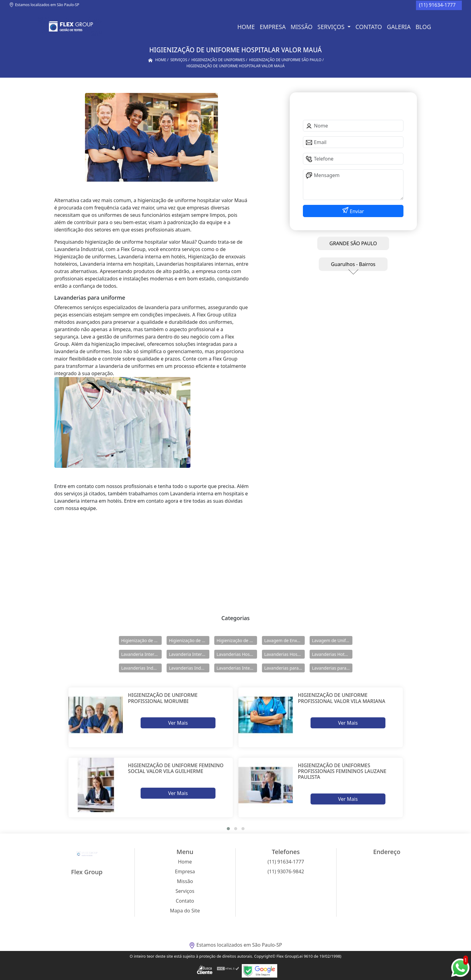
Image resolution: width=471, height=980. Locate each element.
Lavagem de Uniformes (332, 640)
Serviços (332, 27)
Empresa (273, 27)
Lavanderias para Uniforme (332, 668)
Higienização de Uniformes (237, 640)
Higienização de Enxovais (142, 640)
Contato (369, 27)
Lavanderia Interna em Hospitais (142, 654)
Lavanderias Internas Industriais (237, 668)
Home (246, 27)
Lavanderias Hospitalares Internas (285, 654)
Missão (302, 27)
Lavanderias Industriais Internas (189, 668)
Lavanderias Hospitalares (237, 654)
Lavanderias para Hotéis (285, 668)
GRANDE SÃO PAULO (353, 243)
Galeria (399, 27)
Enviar (356, 211)
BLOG (423, 27)
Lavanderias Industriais (142, 668)
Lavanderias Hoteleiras (332, 654)
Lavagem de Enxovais (285, 640)
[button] (228, 829)
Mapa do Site (185, 911)
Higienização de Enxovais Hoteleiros (189, 640)
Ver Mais (178, 723)
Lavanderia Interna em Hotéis (189, 654)
